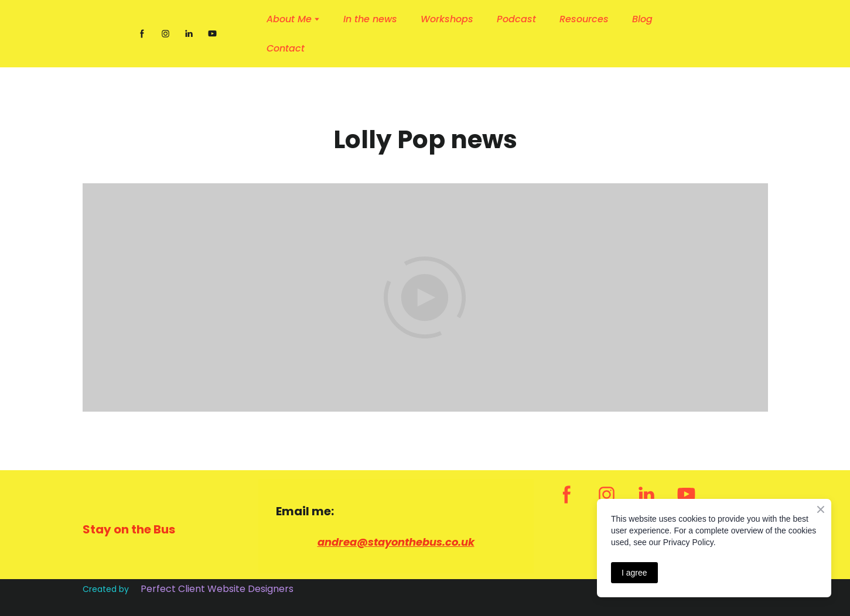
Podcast (516, 19)
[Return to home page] (103, 34)
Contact (286, 48)
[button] (142, 34)
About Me (289, 19)
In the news (370, 19)
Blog (642, 19)
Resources (584, 19)
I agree (634, 573)
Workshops (447, 19)
